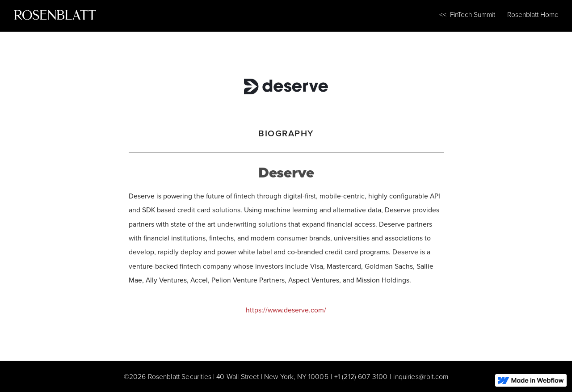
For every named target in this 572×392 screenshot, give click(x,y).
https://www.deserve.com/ (286, 310)
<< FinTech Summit (467, 15)
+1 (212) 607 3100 (361, 377)
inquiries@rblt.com (421, 377)
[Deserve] (286, 84)
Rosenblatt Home (533, 15)
